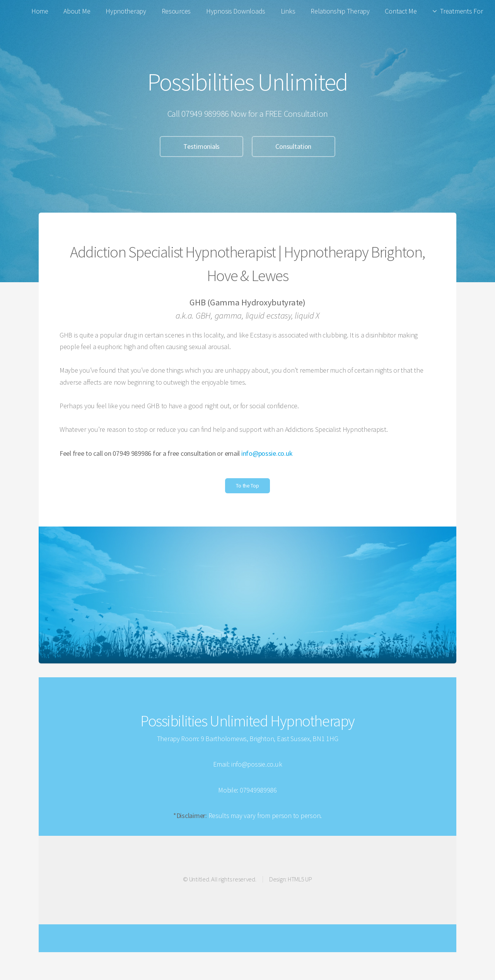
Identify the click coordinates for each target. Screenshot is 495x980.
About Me (77, 11)
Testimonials (201, 146)
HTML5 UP (300, 879)
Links (288, 11)
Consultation (293, 146)
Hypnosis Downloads (236, 11)
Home (40, 11)
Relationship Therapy (340, 11)
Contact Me (401, 11)
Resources (176, 11)
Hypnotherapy (126, 11)
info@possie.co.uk (267, 453)
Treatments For (461, 11)
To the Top (247, 486)
